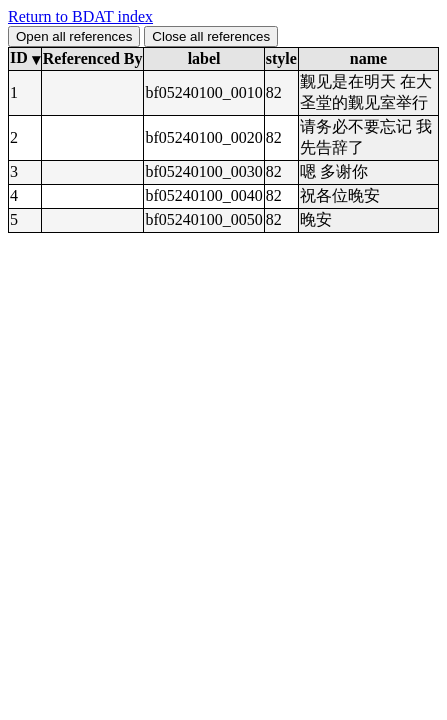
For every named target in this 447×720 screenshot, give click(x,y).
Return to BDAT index (80, 16)
